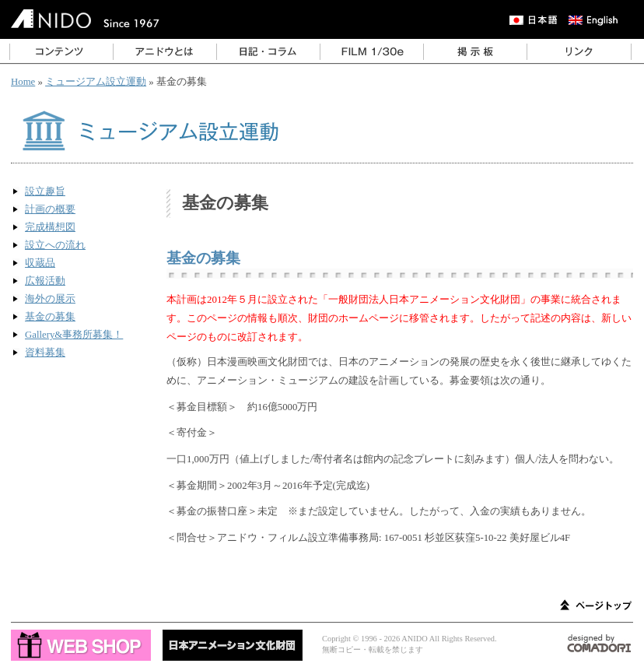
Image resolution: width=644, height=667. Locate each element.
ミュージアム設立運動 (96, 82)
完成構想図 (50, 227)
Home (23, 82)
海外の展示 (50, 299)
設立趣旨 (45, 191)
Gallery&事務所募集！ (74, 335)
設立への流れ (55, 245)
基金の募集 (50, 317)
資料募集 (45, 353)
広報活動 (45, 281)
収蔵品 (40, 263)
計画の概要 (50, 209)
